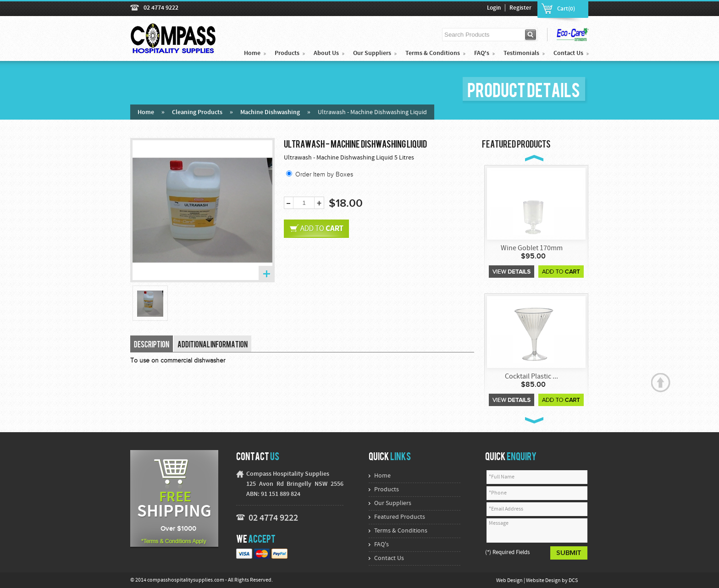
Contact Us (568, 53)
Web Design (510, 581)
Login (494, 8)
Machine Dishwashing (270, 113)
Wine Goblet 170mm (532, 248)
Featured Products (400, 517)
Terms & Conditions (433, 53)
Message (537, 530)
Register (520, 8)
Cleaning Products (197, 113)
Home (252, 53)
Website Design (544, 581)
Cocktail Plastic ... (531, 377)
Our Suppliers (372, 53)
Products (287, 53)
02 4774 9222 (161, 8)
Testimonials (521, 53)
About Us (326, 53)
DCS (573, 581)
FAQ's (482, 53)
